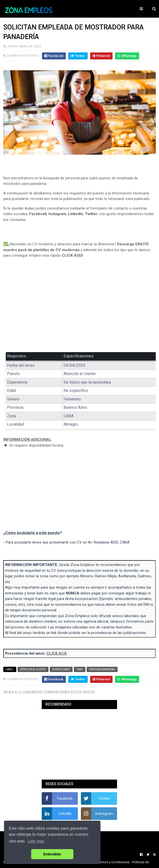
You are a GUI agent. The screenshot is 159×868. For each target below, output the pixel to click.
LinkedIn (75, 214)
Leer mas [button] (36, 841)
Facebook (38, 214)
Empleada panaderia (102, 669)
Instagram (57, 214)
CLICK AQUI (72, 255)
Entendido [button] (52, 854)
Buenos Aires (61, 669)
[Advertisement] (80, 309)
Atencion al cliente (33, 669)
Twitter (91, 214)
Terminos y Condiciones (112, 862)
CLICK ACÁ (57, 653)
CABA (80, 669)
